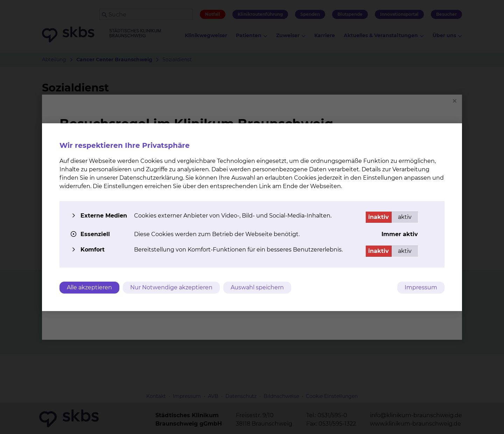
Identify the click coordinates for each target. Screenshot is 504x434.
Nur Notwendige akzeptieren (171, 287)
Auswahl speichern (257, 287)
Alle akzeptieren (89, 287)
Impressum (421, 287)
